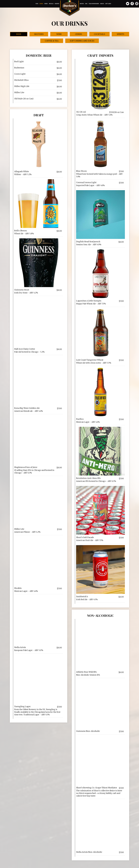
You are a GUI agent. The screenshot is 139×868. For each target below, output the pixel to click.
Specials (51, 4)
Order (46, 4)
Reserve (57, 4)
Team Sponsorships (94, 4)
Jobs (86, 4)
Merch (102, 4)
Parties (82, 4)
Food (37, 4)
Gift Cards (108, 4)
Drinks (41, 4)
